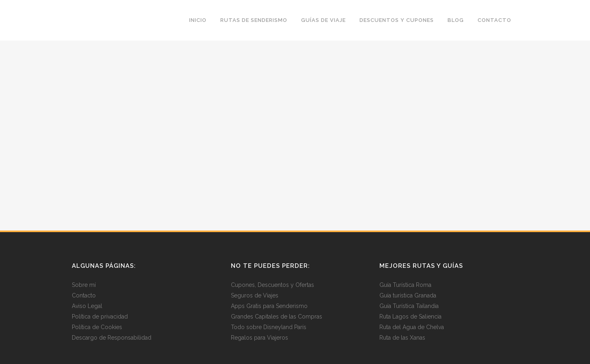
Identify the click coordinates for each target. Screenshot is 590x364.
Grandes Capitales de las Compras (277, 317)
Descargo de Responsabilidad (112, 338)
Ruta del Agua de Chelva (412, 327)
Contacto (84, 295)
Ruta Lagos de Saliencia (410, 317)
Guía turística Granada (408, 295)
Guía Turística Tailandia (409, 306)
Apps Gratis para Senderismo (269, 306)
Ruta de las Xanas (402, 338)
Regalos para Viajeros (259, 338)
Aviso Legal (87, 306)
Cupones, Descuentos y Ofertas (272, 285)
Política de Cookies (97, 327)
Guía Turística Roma (405, 285)
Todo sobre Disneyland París (269, 327)
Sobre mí (84, 285)
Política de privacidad (100, 317)
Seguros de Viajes (255, 295)
